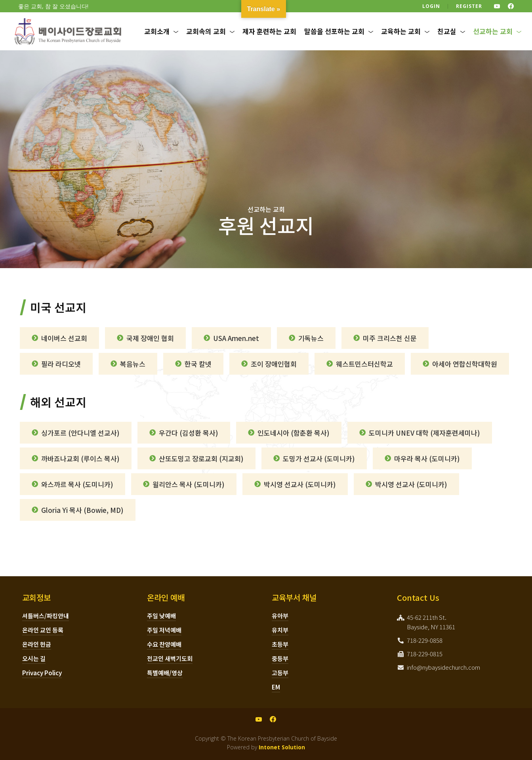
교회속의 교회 (206, 31)
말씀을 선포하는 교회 (334, 31)
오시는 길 (34, 658)
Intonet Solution (282, 747)
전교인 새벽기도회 (170, 658)
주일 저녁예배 (164, 630)
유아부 (280, 616)
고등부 (280, 673)
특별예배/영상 (165, 673)
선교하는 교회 (493, 31)
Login (431, 6)
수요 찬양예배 (164, 644)
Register (469, 6)
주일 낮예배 (161, 616)
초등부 (280, 644)
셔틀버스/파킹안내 (46, 616)
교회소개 (157, 31)
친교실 (447, 31)
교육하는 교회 (401, 31)
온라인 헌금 (37, 644)
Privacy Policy (42, 673)
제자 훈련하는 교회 (269, 31)
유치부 (280, 630)
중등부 (280, 658)
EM (276, 687)
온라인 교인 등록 (43, 630)
